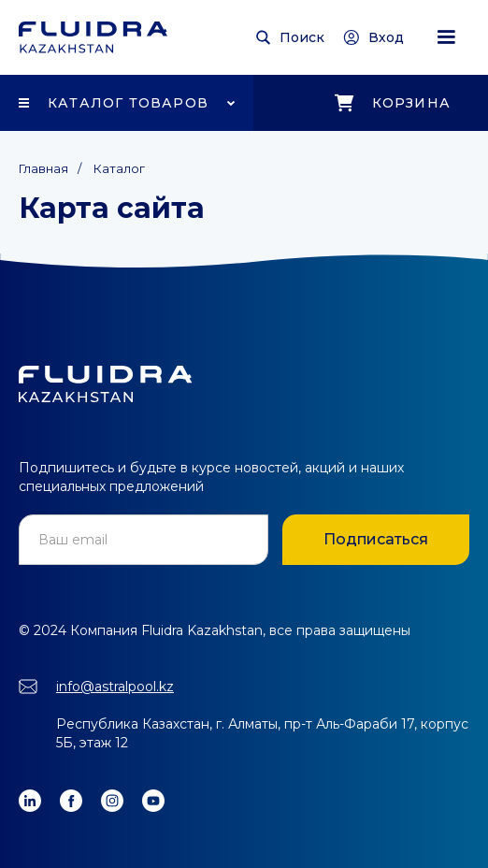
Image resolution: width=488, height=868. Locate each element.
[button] (446, 37)
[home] (93, 37)
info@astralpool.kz (115, 687)
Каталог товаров (128, 103)
